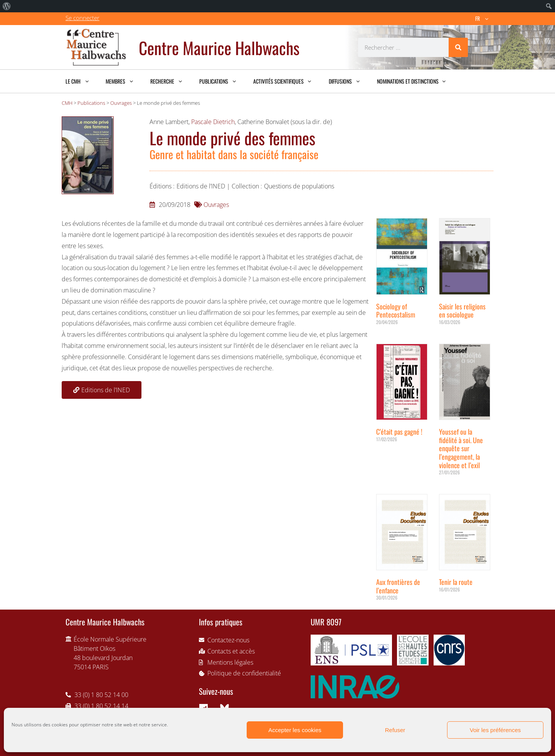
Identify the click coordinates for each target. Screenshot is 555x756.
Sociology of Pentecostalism (396, 311)
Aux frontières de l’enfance (398, 586)
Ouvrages (216, 205)
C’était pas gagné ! (399, 432)
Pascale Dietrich (213, 122)
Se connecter (82, 18)
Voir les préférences (495, 730)
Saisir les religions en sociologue (462, 311)
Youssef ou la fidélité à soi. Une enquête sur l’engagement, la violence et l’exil (461, 448)
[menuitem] (7, 6)
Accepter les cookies (295, 730)
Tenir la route (456, 582)
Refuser (395, 730)
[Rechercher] (458, 47)
